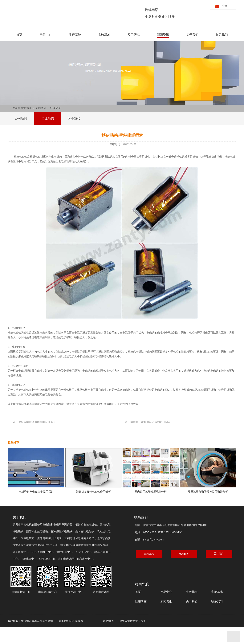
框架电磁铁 (20, 157)
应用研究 (134, 35)
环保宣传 (74, 118)
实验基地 (104, 35)
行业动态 (55, 108)
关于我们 (192, 35)
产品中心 (46, 35)
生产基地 (75, 35)
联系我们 (222, 35)
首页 (19, 35)
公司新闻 (21, 118)
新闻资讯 (163, 35)
